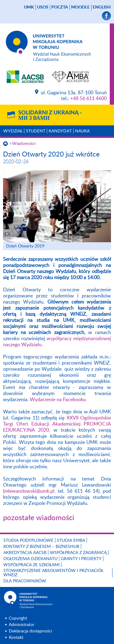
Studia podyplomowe (28, 541)
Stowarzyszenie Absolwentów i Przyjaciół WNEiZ (53, 573)
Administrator (22, 625)
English (102, 7)
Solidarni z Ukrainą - (50, 116)
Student (36, 131)
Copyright (18, 618)
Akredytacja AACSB (25, 553)
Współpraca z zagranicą (78, 553)
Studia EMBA (71, 541)
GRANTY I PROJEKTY (81, 559)
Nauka (82, 131)
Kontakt (16, 638)
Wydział (13, 131)
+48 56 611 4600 (88, 99)
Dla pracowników (25, 581)
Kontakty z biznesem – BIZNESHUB (41, 547)
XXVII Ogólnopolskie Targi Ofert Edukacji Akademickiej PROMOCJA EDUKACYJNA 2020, (57, 424)
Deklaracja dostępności (30, 631)
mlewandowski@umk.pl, (30, 491)
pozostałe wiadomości (39, 518)
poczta (60, 7)
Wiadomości (24, 144)
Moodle (80, 7)
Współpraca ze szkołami (31, 565)
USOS (43, 7)
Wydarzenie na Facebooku (58, 400)
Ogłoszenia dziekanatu (30, 559)
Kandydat (60, 131)
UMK (29, 7)
